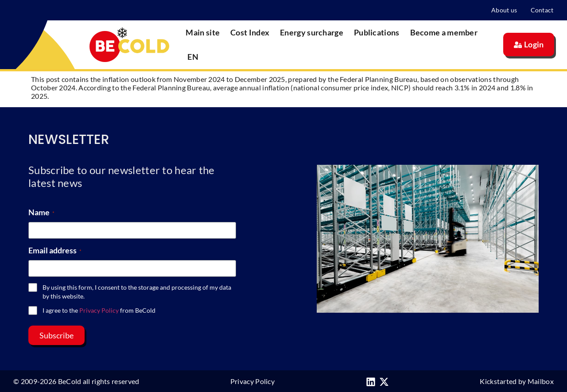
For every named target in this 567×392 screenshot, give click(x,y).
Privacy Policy (99, 310)
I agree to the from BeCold (99, 310)
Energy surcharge (312, 32)
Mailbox (541, 381)
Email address (55, 250)
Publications (377, 32)
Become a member (444, 32)
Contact (542, 10)
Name (41, 212)
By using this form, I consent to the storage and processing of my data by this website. (137, 292)
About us (504, 10)
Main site (203, 32)
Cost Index (250, 32)
